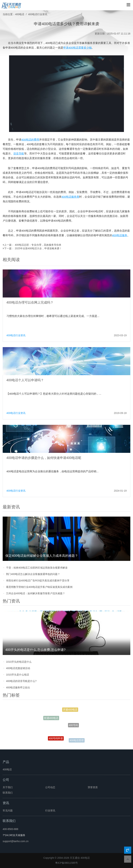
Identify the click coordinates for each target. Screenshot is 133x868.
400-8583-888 (10, 829)
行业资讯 (50, 811)
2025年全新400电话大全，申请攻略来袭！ (38, 248)
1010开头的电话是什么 (19, 662)
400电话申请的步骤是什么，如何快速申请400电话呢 (44, 458)
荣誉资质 (93, 787)
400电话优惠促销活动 (18, 668)
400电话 (20, 14)
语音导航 (19, 153)
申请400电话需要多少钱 (77, 48)
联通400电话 (51, 718)
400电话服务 (120, 235)
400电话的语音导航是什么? (21, 681)
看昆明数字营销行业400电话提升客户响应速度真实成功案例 (39, 587)
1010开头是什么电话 (18, 675)
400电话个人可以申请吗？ (25, 380)
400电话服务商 (70, 197)
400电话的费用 (30, 140)
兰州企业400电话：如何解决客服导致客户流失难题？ (36, 593)
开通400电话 (70, 710)
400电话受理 (77, 741)
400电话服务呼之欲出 (18, 687)
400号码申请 (56, 739)
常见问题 (8, 811)
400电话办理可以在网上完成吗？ (30, 302)
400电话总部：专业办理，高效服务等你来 (38, 245)
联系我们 (8, 793)
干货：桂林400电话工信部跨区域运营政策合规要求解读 (37, 568)
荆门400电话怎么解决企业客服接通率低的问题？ (33, 574)
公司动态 (50, 787)
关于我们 (8, 787)
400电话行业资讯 (38, 14)
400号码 (73, 726)
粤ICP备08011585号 (67, 863)
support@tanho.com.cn (16, 841)
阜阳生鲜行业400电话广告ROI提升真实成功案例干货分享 (38, 581)
